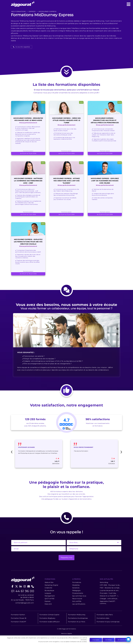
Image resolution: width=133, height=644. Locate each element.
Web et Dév (49, 582)
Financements (78, 593)
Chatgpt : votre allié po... (109, 599)
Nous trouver (77, 599)
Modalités (76, 585)
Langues (48, 593)
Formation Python (18, 615)
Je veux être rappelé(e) (23, 47)
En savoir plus (123, 640)
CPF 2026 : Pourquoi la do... (110, 585)
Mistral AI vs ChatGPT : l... (109, 596)
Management (50, 596)
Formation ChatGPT (18, 622)
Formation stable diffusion (50, 622)
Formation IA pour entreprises (108, 622)
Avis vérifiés (77, 601)
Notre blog (104, 582)
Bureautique (49, 590)
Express (48, 601)
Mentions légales (67, 633)
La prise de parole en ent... (110, 590)
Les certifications (79, 604)
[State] (94, 543)
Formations (77, 582)
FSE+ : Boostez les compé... (110, 588)
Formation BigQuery (47, 618)
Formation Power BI (19, 618)
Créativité (48, 588)
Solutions (76, 588)
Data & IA (48, 604)
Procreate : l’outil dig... (108, 593)
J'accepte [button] (96, 640)
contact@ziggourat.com (25, 603)
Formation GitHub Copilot (49, 615)
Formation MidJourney (77, 615)
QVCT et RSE (50, 599)
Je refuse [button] (109, 640)
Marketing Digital (51, 585)
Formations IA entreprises (78, 618)
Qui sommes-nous (79, 596)
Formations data (103, 618)
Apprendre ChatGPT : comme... (108, 602)
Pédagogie (76, 590)
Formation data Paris (105, 615)
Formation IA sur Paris (77, 622)
